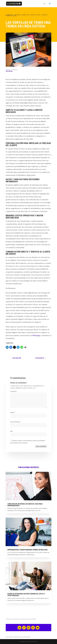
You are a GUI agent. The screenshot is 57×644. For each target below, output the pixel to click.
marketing (26, 15)
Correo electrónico (16, 422)
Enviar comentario (41, 446)
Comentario (14, 391)
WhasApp (36, 335)
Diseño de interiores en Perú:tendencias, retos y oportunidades (26, 595)
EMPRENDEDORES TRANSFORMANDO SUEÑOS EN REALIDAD (28, 550)
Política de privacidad (29, 619)
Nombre (13, 412)
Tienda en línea (11, 16)
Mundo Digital (36, 15)
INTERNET (18, 15)
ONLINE (45, 15)
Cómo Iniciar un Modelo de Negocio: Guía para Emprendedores (25, 505)
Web (11, 431)
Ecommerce (9, 15)
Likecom (10, 71)
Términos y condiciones (13, 619)
